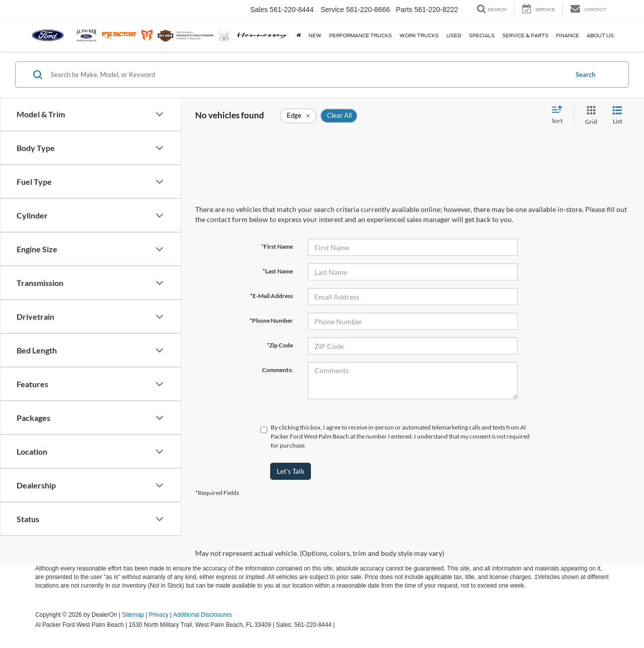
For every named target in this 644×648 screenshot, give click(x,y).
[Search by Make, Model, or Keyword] (308, 75)
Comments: (277, 370)
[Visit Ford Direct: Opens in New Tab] (339, 625)
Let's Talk (291, 471)
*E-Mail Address (271, 296)
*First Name (277, 246)
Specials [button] (482, 35)
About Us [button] (600, 35)
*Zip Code (280, 345)
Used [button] (454, 35)
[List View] (617, 116)
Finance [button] (568, 35)
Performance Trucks (360, 35)
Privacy (159, 615)
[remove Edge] (298, 116)
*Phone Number (271, 320)
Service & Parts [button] (525, 35)
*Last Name (278, 271)
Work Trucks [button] (419, 35)
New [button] (315, 35)
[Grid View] (589, 116)
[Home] (297, 35)
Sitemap (133, 615)
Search (585, 75)
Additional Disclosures (203, 615)
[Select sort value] (560, 115)
